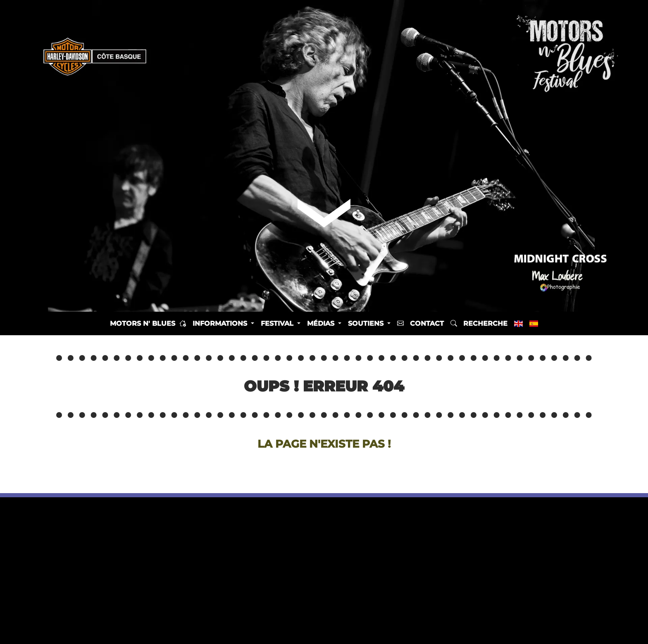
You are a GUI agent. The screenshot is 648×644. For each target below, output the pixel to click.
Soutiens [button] (367, 323)
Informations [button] (221, 323)
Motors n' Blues (148, 323)
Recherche (479, 323)
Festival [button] (278, 323)
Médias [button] (322, 323)
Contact (420, 323)
